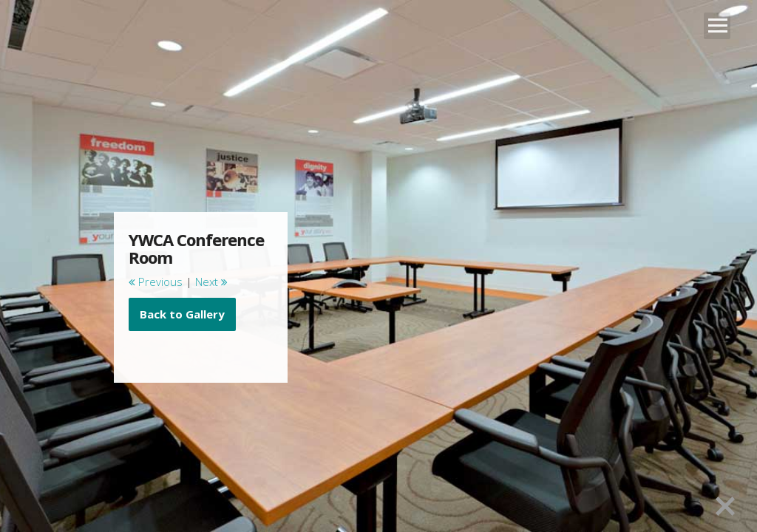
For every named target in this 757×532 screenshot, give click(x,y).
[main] (201, 281)
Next (211, 282)
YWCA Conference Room (196, 248)
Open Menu (717, 26)
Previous (156, 282)
